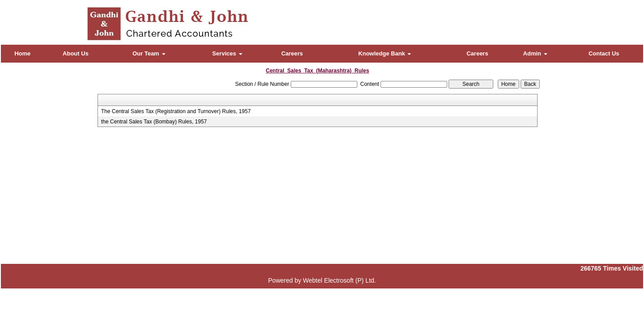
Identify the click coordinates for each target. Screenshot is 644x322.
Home (22, 53)
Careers (292, 53)
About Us (76, 53)
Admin (535, 53)
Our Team (149, 53)
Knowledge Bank (385, 53)
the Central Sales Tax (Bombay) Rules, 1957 (154, 122)
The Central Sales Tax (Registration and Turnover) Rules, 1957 (176, 111)
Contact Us (604, 53)
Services (227, 53)
